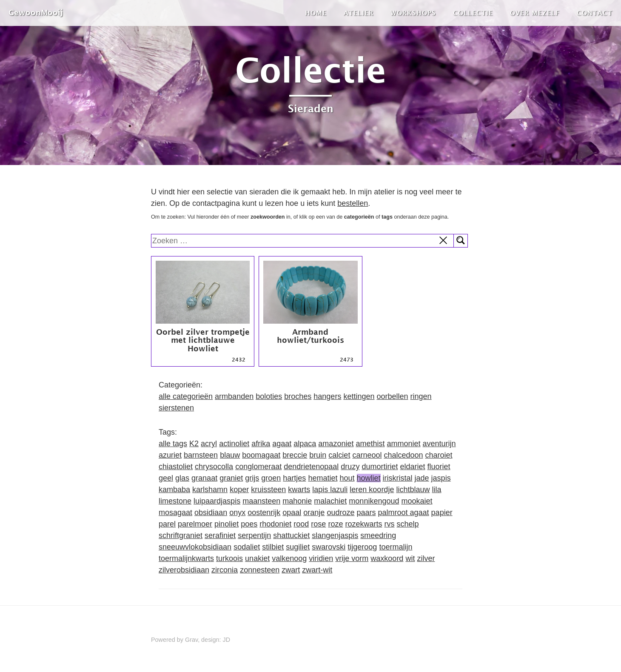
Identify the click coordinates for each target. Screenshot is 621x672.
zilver (426, 558)
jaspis (441, 478)
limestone (175, 501)
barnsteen (201, 455)
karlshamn (210, 490)
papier (442, 513)
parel (167, 524)
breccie (295, 455)
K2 (194, 444)
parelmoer (195, 524)
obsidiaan (211, 513)
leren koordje (372, 490)
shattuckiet (291, 535)
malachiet (330, 501)
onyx (237, 513)
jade (422, 478)
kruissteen (268, 490)
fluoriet (439, 467)
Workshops (413, 13)
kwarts (299, 490)
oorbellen (392, 396)
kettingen (359, 396)
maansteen (261, 501)
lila (436, 490)
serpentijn (254, 535)
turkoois (229, 558)
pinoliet (226, 524)
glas (182, 478)
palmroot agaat (404, 513)
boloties (269, 396)
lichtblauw (413, 490)
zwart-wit (317, 570)
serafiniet (220, 535)
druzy (350, 467)
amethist (370, 444)
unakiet (257, 558)
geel (166, 478)
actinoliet (234, 444)
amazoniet (336, 444)
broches (298, 396)
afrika (261, 444)
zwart (291, 570)
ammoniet (403, 444)
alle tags (173, 444)
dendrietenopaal (311, 467)
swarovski (329, 547)
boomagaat (261, 455)
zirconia (225, 570)
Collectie (473, 13)
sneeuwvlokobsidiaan (195, 547)
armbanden (234, 396)
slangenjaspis (335, 535)
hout (347, 478)
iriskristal (398, 478)
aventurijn (439, 444)
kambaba (174, 490)
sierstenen (176, 408)
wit (410, 558)
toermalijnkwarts (186, 558)
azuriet (170, 455)
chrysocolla (214, 467)
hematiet (323, 478)
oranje (314, 513)
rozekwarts (363, 524)
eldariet (412, 467)
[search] (303, 241)
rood (301, 524)
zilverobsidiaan (184, 570)
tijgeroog (362, 547)
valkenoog (289, 558)
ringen (421, 396)
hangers (327, 396)
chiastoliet (176, 467)
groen (271, 478)
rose (318, 524)
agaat (282, 444)
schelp (407, 524)
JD (227, 640)
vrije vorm (352, 558)
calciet (339, 455)
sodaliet (247, 547)
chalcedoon (403, 455)
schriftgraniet (181, 535)
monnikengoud (374, 501)
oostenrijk (264, 513)
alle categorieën (186, 396)
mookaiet (417, 501)
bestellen (353, 203)
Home (316, 13)
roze (335, 524)
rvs (389, 524)
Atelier (359, 13)
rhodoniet (275, 524)
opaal (292, 513)
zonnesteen (260, 570)
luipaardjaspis (217, 501)
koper (239, 490)
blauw (230, 455)
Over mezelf (535, 13)
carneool (367, 455)
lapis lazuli (330, 490)
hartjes (294, 478)
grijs (252, 478)
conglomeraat (258, 467)
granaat (204, 478)
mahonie (297, 501)
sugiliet (298, 547)
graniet (231, 478)
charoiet (439, 455)
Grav (191, 640)
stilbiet (273, 547)
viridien (321, 558)
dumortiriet (380, 467)
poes (249, 524)
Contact (595, 13)
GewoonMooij (36, 13)
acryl (209, 444)
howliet (369, 478)
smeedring (378, 535)
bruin (318, 455)
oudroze (340, 513)
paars (366, 513)
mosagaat (175, 513)
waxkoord (387, 558)
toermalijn (396, 547)
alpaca (305, 444)
